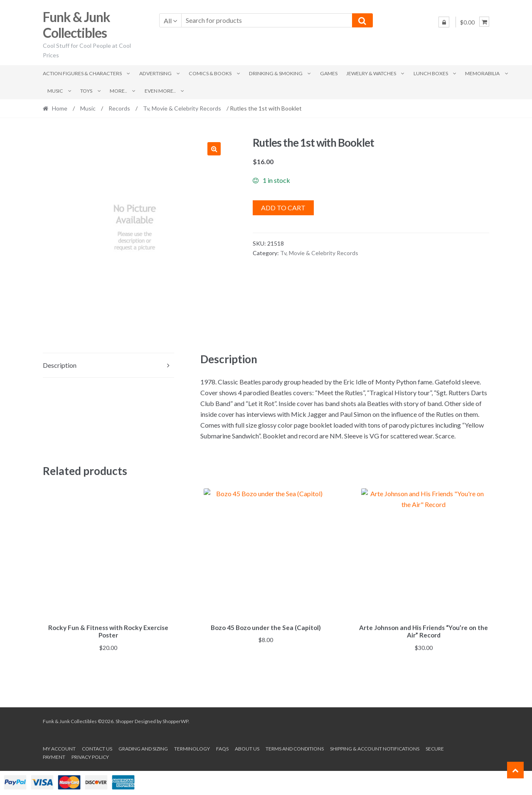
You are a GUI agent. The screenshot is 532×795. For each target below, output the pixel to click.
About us (247, 747)
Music (55, 91)
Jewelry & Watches (371, 73)
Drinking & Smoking (276, 73)
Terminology (192, 747)
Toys (86, 91)
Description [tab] (60, 365)
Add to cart (283, 208)
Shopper (125, 720)
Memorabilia (482, 73)
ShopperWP (175, 720)
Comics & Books (210, 73)
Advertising (155, 73)
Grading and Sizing (143, 747)
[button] (214, 149)
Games (329, 73)
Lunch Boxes (431, 73)
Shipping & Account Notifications (375, 747)
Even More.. (160, 91)
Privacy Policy (90, 755)
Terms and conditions (295, 747)
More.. (118, 91)
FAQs (222, 747)
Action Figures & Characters (82, 73)
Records (119, 108)
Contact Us (97, 747)
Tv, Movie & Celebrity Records (182, 108)
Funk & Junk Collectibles (76, 25)
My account (59, 747)
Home (60, 108)
